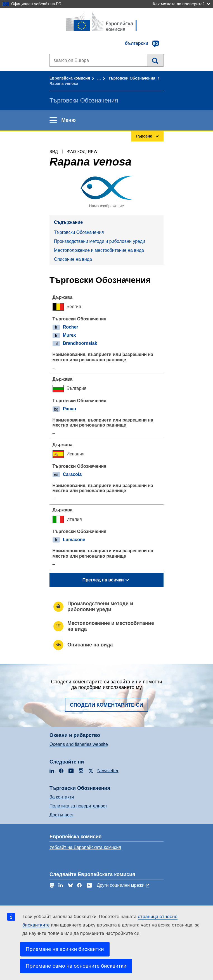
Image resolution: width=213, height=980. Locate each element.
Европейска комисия (70, 78)
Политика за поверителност (78, 806)
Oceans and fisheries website (79, 744)
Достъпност (62, 815)
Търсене (155, 60)
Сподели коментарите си (106, 705)
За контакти (62, 797)
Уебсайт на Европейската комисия (85, 847)
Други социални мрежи (121, 885)
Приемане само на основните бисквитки (76, 966)
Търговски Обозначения (132, 78)
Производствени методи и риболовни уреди (100, 241)
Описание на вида (73, 259)
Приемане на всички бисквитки (65, 949)
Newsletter (108, 771)
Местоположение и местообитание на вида (99, 250)
